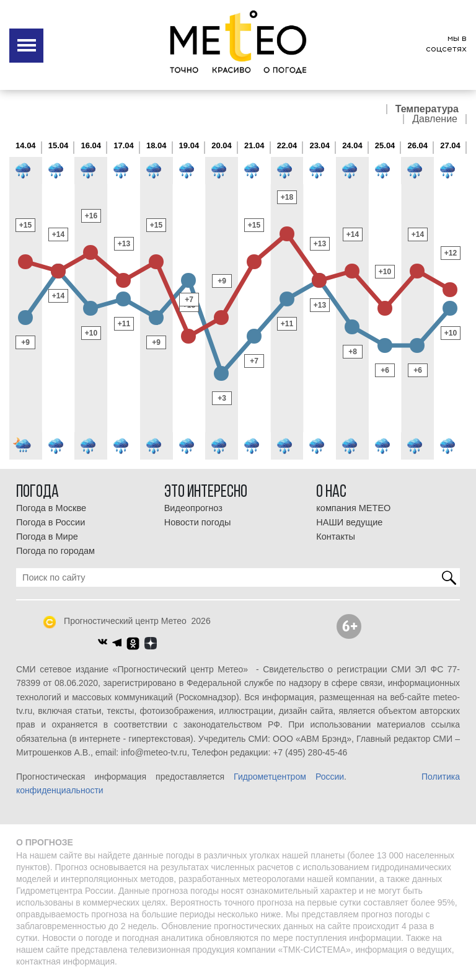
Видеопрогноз (193, 508)
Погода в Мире (47, 537)
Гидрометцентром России (289, 777)
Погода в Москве (51, 508)
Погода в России (51, 522)
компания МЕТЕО (353, 508)
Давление (435, 119)
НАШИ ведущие (349, 522)
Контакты (336, 537)
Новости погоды (198, 522)
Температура (427, 109)
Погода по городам (55, 551)
